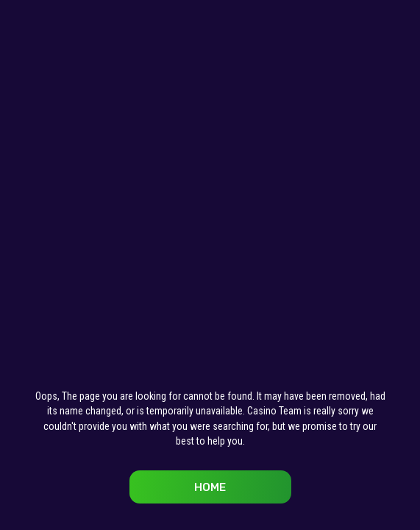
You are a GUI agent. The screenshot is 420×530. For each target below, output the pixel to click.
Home (210, 487)
